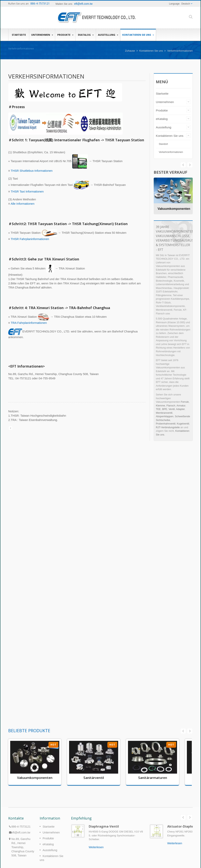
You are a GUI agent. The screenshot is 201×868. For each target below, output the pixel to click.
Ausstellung (108, 35)
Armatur (181, 406)
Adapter (180, 409)
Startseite (19, 35)
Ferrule (185, 402)
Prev (190, 165)
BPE (165, 409)
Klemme (160, 406)
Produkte (65, 35)
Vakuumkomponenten (174, 209)
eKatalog (86, 35)
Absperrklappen (165, 416)
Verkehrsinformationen (180, 51)
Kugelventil (183, 424)
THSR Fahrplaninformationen (30, 239)
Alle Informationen (22, 204)
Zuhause (130, 51)
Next (183, 165)
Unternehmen (42, 35)
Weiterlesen (96, 847)
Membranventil (164, 413)
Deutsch (186, 4)
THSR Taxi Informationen (27, 191)
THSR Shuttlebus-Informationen (32, 171)
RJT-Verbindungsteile (168, 427)
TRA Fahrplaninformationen (29, 323)
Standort (163, 144)
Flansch (171, 406)
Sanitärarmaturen (153, 778)
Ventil (172, 409)
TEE (158, 409)
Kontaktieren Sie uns (138, 35)
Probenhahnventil (166, 424)
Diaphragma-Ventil (104, 826)
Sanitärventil (94, 778)
